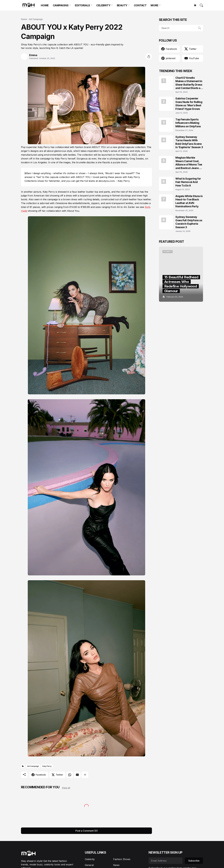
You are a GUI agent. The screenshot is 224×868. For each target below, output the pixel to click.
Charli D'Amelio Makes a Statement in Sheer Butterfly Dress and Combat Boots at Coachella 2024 (189, 83)
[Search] (200, 5)
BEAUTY (122, 5)
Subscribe (194, 861)
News (116, 865)
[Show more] (85, 775)
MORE (154, 5)
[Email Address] (166, 861)
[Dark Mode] (194, 5)
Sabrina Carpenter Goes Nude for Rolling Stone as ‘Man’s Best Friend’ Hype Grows (189, 104)
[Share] (149, 57)
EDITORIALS (82, 5)
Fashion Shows (122, 859)
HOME (45, 5)
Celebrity (90, 859)
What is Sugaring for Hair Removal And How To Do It (188, 182)
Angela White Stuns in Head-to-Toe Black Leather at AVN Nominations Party (189, 201)
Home (24, 19)
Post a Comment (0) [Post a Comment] (87, 831)
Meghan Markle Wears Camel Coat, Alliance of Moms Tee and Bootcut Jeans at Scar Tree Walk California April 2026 (189, 163)
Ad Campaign (36, 19)
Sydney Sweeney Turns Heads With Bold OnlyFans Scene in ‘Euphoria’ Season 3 (189, 142)
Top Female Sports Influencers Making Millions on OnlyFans (188, 123)
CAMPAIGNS (61, 5)
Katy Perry (47, 766)
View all (66, 788)
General (89, 865)
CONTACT (140, 5)
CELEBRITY (103, 5)
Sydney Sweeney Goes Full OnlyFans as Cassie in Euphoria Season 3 (189, 222)
